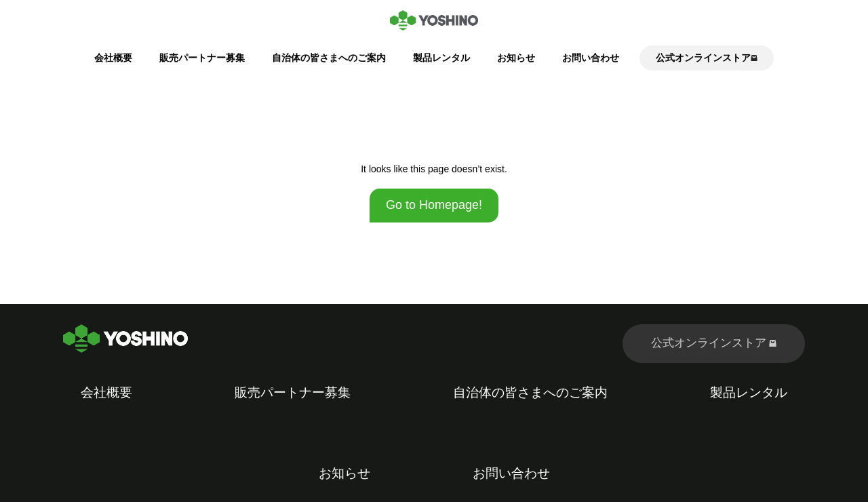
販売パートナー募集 (202, 58)
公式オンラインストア (714, 343)
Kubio (602, 493)
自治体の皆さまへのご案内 (329, 58)
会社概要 (113, 58)
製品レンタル (441, 58)
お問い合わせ (591, 58)
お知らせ (516, 58)
